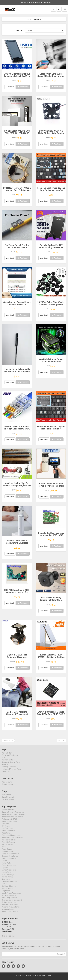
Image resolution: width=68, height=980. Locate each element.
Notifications (6, 797)
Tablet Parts (6, 865)
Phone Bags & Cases (9, 900)
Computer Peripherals (10, 858)
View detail (10, 87)
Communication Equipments (12, 902)
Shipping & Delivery (9, 769)
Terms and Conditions (10, 757)
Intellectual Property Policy (11, 771)
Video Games (7, 835)
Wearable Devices (8, 844)
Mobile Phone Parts (9, 897)
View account (47, 3)
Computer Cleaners (9, 860)
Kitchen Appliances (9, 904)
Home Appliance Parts (10, 914)
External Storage (8, 877)
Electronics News (8, 801)
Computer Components (10, 856)
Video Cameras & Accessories (13, 819)
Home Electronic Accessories (12, 840)
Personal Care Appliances (11, 909)
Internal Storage (8, 879)
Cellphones (6, 893)
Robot (4, 849)
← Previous (8, 740)
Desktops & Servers (9, 888)
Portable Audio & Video (10, 821)
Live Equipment (7, 830)
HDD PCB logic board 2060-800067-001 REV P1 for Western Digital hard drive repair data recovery (17, 593)
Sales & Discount (8, 799)
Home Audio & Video (9, 823)
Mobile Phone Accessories (11, 895)
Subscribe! (61, 956)
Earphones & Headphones (11, 837)
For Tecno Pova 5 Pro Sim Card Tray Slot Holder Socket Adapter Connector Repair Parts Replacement (17, 248)
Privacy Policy (7, 755)
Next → (62, 740)
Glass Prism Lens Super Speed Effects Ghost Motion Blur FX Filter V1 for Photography (51, 77)
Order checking (36, 3)
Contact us (25, 3)
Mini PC (4, 886)
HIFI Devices (6, 828)
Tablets (4, 863)
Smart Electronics (8, 833)
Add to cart (23, 87)
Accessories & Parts (9, 842)
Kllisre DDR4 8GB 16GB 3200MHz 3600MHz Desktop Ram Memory (51, 657)
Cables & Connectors (9, 884)
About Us (5, 766)
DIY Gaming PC (7, 891)
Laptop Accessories (9, 872)
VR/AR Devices (7, 847)
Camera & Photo (8, 812)
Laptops (5, 870)
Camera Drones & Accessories (13, 814)
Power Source (7, 851)
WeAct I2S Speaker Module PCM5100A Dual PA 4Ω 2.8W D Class (51, 714)
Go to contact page (9, 938)
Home (29, 19)
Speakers (5, 826)
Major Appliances (8, 911)
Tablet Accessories (9, 867)
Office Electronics (8, 854)
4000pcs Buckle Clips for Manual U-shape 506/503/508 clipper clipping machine (17, 486)
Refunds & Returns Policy (11, 764)
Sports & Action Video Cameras (13, 817)
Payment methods (9, 762)
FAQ (3, 760)
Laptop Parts (6, 874)
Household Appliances (10, 907)
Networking (6, 881)
